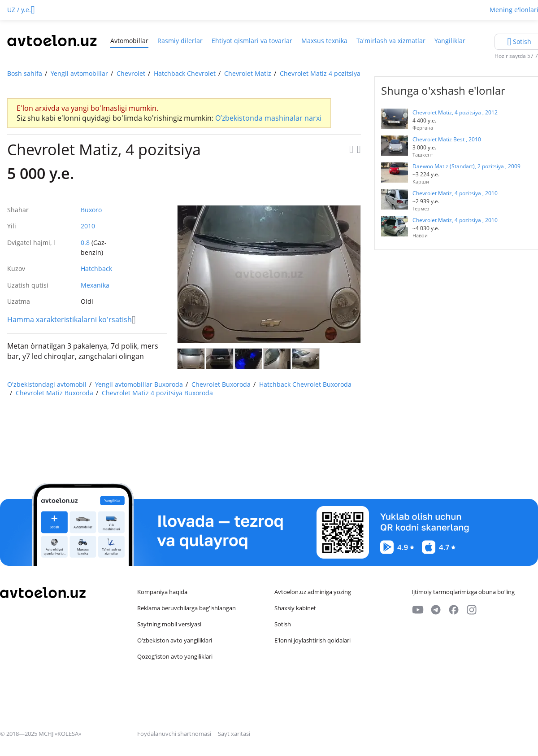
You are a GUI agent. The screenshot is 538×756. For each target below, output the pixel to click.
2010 (88, 226)
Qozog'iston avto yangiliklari (175, 656)
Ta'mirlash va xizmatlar (391, 41)
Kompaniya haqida (162, 592)
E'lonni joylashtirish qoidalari (312, 640)
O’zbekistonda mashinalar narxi (268, 118)
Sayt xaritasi (234, 734)
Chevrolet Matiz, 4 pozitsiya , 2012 (455, 112)
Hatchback (96, 269)
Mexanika (95, 285)
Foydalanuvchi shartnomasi (175, 734)
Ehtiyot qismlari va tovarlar (252, 41)
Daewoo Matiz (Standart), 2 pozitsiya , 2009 (466, 166)
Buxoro (91, 210)
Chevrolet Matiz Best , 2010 (447, 139)
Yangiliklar (450, 41)
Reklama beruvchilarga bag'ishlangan (187, 608)
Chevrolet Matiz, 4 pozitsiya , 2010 (455, 193)
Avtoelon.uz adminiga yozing (313, 592)
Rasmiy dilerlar (180, 41)
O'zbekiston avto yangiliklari (175, 640)
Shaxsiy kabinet (295, 608)
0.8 (85, 243)
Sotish (283, 624)
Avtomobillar (129, 41)
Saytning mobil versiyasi (169, 624)
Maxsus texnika (324, 41)
